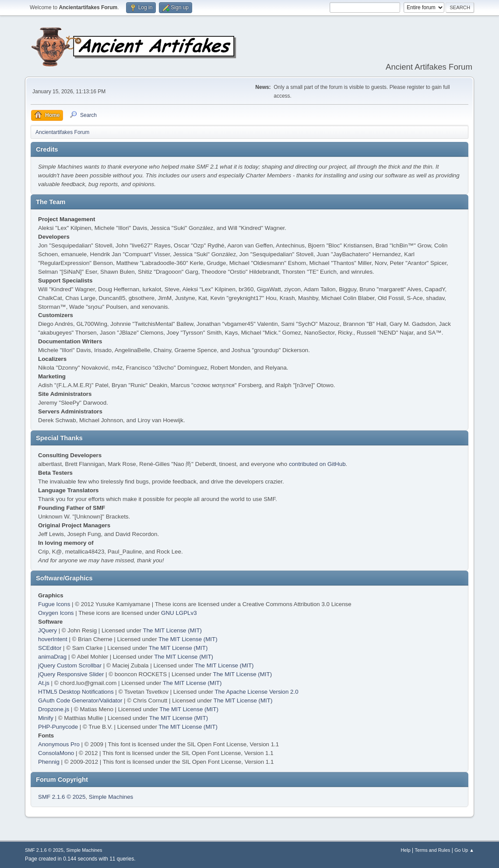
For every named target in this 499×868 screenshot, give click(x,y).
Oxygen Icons (56, 613)
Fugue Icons (54, 604)
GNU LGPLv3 (179, 613)
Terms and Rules (433, 850)
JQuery (47, 630)
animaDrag (52, 657)
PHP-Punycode (58, 727)
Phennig (49, 762)
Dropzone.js (54, 709)
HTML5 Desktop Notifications (76, 692)
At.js (44, 683)
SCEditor (50, 648)
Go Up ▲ (464, 850)
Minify (46, 718)
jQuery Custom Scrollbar (70, 665)
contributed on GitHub (317, 464)
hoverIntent (53, 639)
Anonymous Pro (59, 744)
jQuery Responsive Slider (71, 674)
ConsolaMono (56, 753)
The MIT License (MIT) (173, 630)
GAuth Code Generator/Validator (80, 700)
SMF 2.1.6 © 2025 (62, 797)
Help (406, 850)
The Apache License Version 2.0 (256, 692)
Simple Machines (111, 797)
